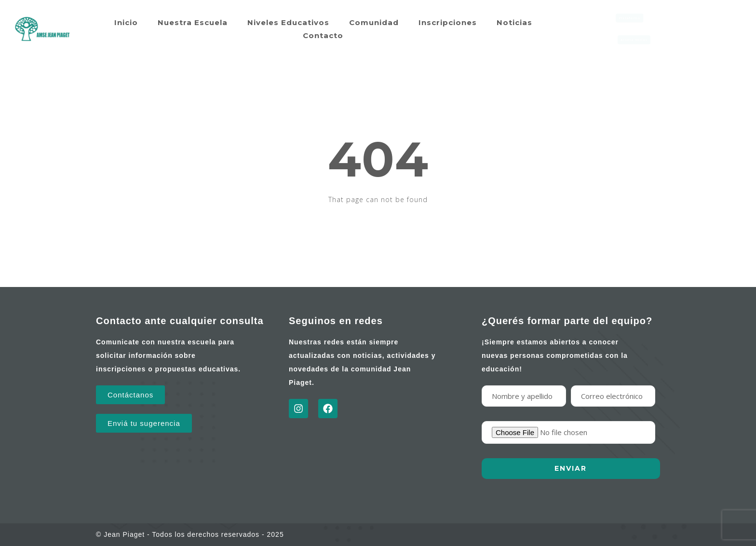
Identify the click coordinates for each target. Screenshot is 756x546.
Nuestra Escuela (193, 22)
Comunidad (374, 22)
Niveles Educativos (288, 22)
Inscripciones (448, 22)
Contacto (323, 35)
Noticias (514, 22)
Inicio (126, 22)
